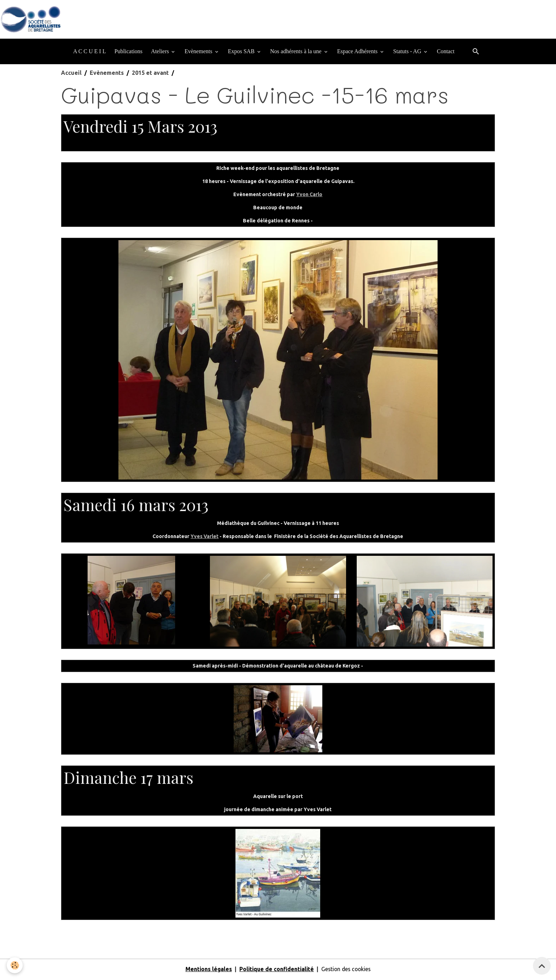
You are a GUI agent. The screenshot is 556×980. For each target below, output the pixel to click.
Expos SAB (242, 52)
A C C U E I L (89, 52)
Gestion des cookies (347, 970)
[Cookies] (15, 965)
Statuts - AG (408, 52)
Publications (129, 52)
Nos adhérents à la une (297, 52)
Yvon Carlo (309, 195)
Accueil (71, 74)
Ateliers (161, 52)
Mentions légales (207, 970)
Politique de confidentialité (276, 970)
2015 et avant (150, 74)
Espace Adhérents (358, 52)
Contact (446, 52)
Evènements (199, 52)
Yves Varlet (204, 537)
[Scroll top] (542, 966)
